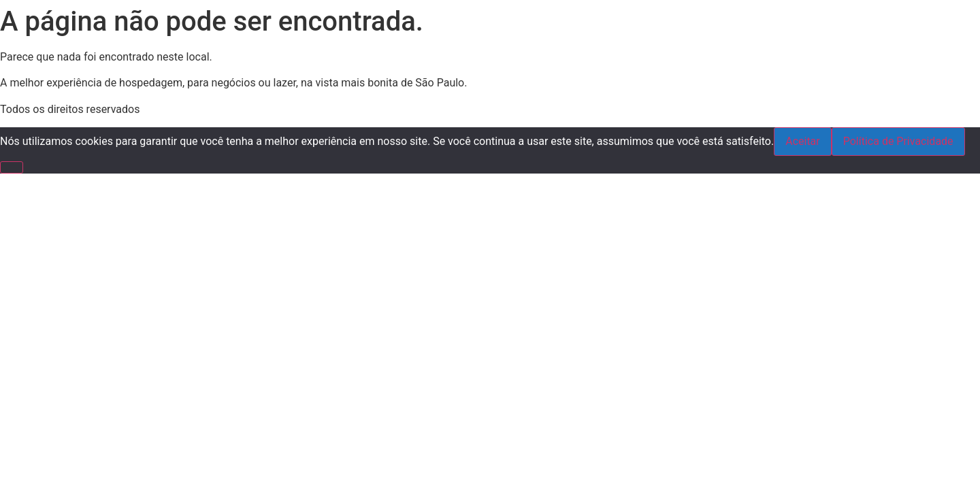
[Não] (12, 167)
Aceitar (803, 141)
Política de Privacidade (898, 141)
